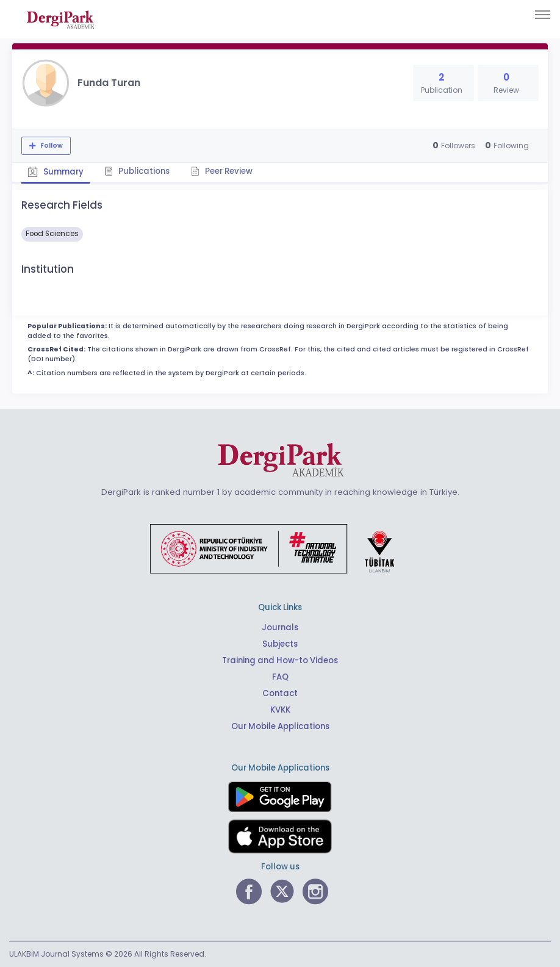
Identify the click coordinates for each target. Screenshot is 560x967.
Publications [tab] (138, 171)
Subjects (280, 644)
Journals (280, 627)
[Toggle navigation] (543, 15)
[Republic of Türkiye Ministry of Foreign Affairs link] (280, 548)
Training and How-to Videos (280, 660)
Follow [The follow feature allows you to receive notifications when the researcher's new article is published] (51, 146)
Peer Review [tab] (222, 171)
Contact (280, 693)
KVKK (280, 710)
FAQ (280, 677)
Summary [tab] (56, 172)
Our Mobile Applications (280, 726)
